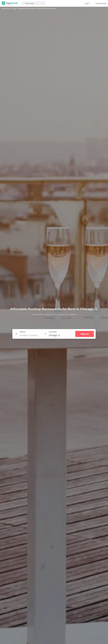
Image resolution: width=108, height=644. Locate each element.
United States (6, 9)
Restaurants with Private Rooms (27, 9)
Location (53, 332)
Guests (23, 332)
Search (85, 334)
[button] (33, 3)
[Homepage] (10, 3)
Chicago (14, 9)
